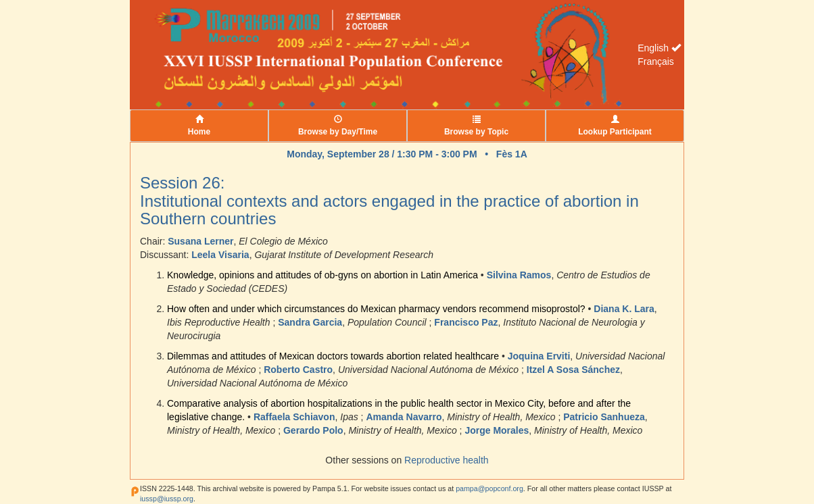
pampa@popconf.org (489, 488)
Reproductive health (447, 460)
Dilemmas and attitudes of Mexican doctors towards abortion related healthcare (333, 356)
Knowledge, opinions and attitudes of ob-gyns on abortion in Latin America (322, 275)
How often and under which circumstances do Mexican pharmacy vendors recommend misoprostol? (376, 309)
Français (656, 61)
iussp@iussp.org (167, 499)
